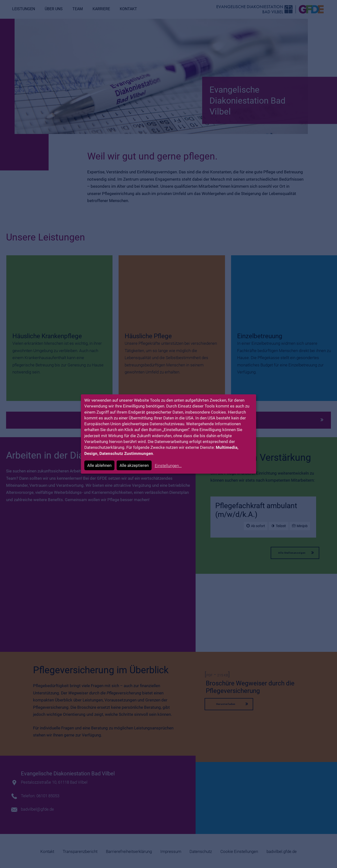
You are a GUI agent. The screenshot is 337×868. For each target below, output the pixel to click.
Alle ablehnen (99, 465)
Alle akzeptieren (134, 465)
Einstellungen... (168, 466)
